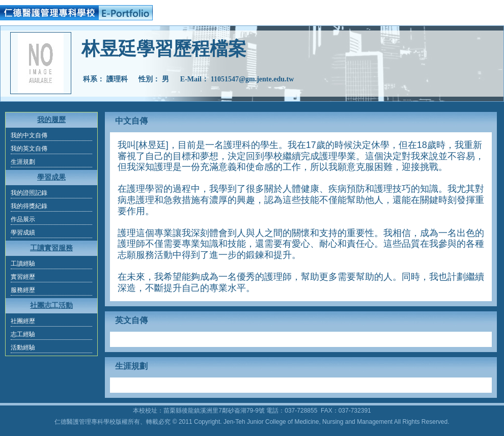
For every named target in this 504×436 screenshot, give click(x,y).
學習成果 (51, 177)
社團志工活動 (51, 306)
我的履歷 (51, 120)
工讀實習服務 (51, 248)
